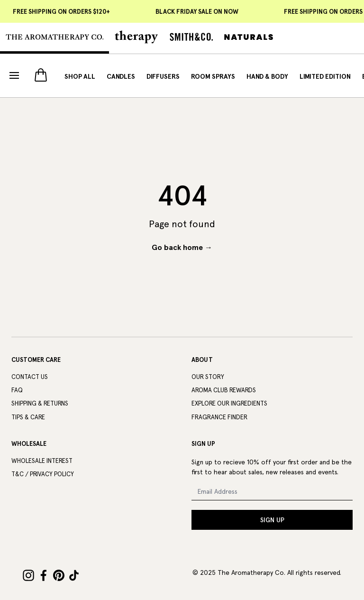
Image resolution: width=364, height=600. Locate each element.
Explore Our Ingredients (229, 403)
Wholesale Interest (42, 461)
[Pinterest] (59, 575)
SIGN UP (272, 520)
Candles (121, 76)
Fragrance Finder (219, 417)
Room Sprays (213, 76)
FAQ (17, 390)
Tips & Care (28, 417)
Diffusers (163, 76)
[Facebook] (44, 575)
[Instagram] (28, 575)
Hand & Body (267, 76)
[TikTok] (74, 575)
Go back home (182, 247)
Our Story (208, 377)
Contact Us (30, 377)
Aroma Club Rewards (224, 390)
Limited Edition (325, 76)
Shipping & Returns (40, 403)
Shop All (80, 76)
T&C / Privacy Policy (43, 474)
